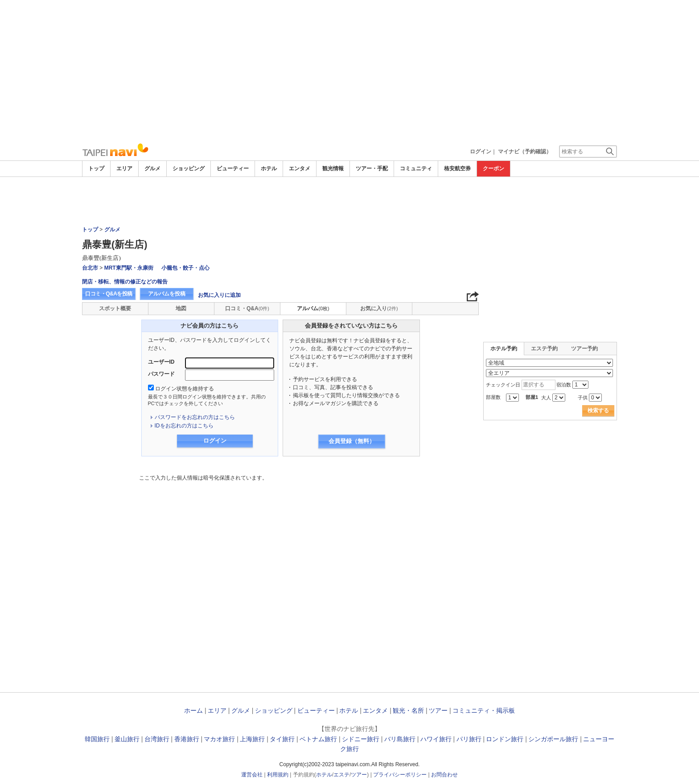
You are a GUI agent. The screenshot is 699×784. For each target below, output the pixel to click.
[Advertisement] (349, 71)
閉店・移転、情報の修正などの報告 (125, 282)
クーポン (493, 168)
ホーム (193, 710)
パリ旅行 (469, 739)
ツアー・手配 (372, 168)
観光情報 (333, 168)
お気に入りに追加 (219, 295)
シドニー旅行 (361, 739)
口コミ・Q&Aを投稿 (109, 294)
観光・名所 (408, 710)
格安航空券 (457, 168)
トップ (96, 168)
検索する (598, 410)
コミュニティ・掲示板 (484, 710)
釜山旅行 (127, 739)
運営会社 (252, 775)
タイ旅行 (282, 739)
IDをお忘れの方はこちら (184, 426)
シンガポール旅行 (553, 739)
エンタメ (300, 168)
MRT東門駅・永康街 (129, 268)
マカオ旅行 (219, 739)
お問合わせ (444, 775)
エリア (124, 168)
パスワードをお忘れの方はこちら (195, 417)
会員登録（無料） (352, 441)
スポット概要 (115, 308)
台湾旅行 (157, 739)
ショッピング (189, 168)
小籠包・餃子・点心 (185, 268)
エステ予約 (544, 349)
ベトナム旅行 (318, 739)
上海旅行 (252, 739)
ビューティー (233, 168)
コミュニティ (416, 168)
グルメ (152, 168)
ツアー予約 (584, 349)
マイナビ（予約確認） (525, 152)
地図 (181, 308)
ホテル (269, 168)
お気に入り (379, 308)
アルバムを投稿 (167, 294)
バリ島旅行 (400, 739)
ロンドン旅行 (505, 739)
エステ (341, 775)
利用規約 (278, 775)
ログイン (481, 152)
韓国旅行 (97, 739)
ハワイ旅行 (436, 739)
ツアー (438, 710)
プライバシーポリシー (400, 775)
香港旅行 (187, 739)
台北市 (90, 268)
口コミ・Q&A (247, 308)
